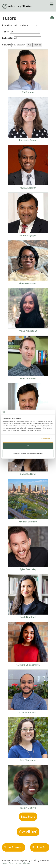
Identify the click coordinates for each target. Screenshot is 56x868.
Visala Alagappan (28, 331)
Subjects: (8, 38)
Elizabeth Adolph (28, 140)
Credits (19, 863)
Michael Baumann (28, 522)
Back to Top (40, 847)
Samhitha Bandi (28, 474)
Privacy (11, 863)
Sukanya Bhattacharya (28, 665)
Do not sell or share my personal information (28, 454)
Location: (8, 25)
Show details (45, 438)
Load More (28, 817)
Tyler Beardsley (28, 569)
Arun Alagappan (28, 188)
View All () (28, 832)
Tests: (6, 32)
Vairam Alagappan (28, 236)
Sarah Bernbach (28, 617)
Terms (5, 863)
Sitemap (26, 863)
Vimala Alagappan (28, 283)
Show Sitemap (14, 847)
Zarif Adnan (28, 92)
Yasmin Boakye (28, 808)
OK (28, 446)
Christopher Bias (28, 712)
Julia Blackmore (28, 760)
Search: (7, 45)
